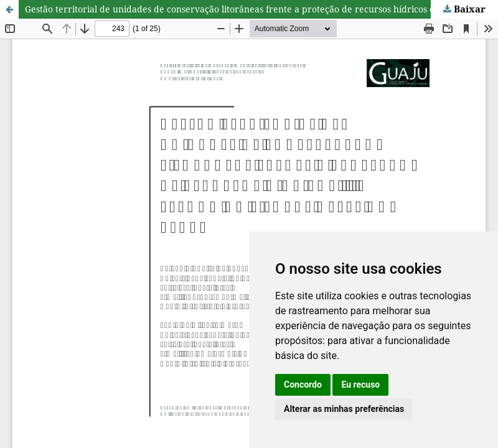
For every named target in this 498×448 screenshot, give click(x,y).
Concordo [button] (303, 385)
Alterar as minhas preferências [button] (344, 409)
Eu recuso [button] (360, 385)
